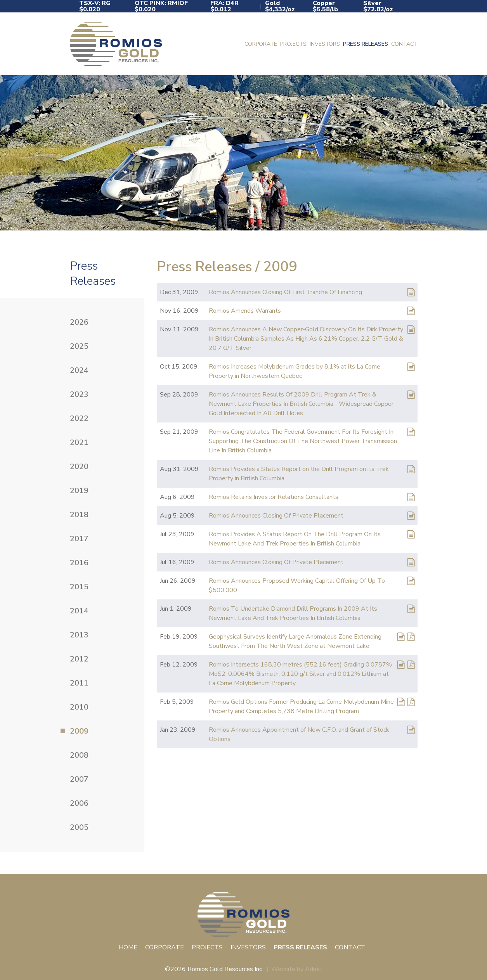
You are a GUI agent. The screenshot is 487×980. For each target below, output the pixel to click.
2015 (79, 587)
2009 (79, 731)
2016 (79, 563)
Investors (325, 44)
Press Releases (366, 44)
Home (128, 947)
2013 (79, 635)
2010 (79, 707)
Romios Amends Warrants (245, 311)
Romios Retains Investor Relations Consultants (274, 497)
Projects (293, 44)
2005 (79, 827)
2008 (79, 755)
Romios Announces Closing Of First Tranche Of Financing (285, 292)
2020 (79, 467)
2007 (79, 779)
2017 (79, 539)
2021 (79, 442)
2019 (79, 491)
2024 (79, 370)
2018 (79, 515)
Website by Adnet (297, 969)
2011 (79, 683)
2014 (79, 611)
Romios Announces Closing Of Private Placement (276, 516)
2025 (79, 346)
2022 (79, 418)
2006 (79, 803)
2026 (79, 322)
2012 (79, 659)
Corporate (261, 44)
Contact (404, 44)
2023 (79, 394)
